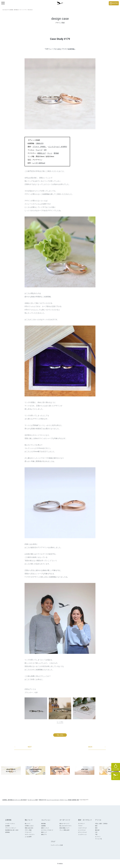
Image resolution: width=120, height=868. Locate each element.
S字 (45, 150)
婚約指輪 (43, 824)
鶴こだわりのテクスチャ (66, 826)
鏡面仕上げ (42, 153)
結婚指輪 (43, 826)
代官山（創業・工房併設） (102, 824)
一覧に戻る (60, 735)
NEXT (23, 747)
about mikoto (11, 771)
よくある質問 (28, 837)
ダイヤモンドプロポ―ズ (47, 830)
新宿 (96, 828)
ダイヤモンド (81, 824)
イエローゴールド (82, 828)
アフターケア (28, 832)
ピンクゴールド (82, 830)
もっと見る (60, 722)
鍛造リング (44, 832)
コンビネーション (82, 834)
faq (109, 771)
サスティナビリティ (30, 834)
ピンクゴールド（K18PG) (58, 147)
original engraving (35, 771)
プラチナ (80, 826)
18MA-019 (40, 143)
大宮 (96, 832)
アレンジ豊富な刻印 (64, 830)
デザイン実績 (28, 830)
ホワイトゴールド (82, 832)
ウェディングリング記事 (57, 845)
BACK (97, 747)
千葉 (96, 834)
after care (85, 771)
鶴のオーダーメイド (64, 824)
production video (60, 771)
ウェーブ (39, 150)
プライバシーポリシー (11, 828)
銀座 (96, 826)
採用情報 (7, 832)
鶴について (28, 824)
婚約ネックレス (45, 828)
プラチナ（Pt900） (40, 147)
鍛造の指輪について (64, 828)
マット (50, 153)
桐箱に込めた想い (29, 828)
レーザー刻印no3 (39, 163)
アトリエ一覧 (98, 839)
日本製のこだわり (29, 826)
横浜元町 (97, 830)
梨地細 (56, 153)
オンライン (98, 837)
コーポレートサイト (10, 824)
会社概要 (7, 826)
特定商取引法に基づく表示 (12, 830)
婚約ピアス (44, 834)
